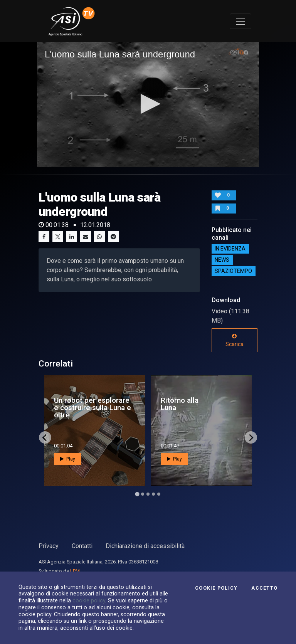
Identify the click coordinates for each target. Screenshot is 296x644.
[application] (148, 104)
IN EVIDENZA (230, 249)
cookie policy (89, 600)
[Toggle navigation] (240, 21)
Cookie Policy (216, 588)
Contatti (82, 546)
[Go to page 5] (159, 494)
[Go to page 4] (153, 494)
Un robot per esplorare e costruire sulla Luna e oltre (92, 408)
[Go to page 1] (137, 494)
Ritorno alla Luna (180, 404)
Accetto (264, 588)
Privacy (49, 546)
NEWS (222, 260)
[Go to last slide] (45, 437)
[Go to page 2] (143, 494)
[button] (148, 104)
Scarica (235, 340)
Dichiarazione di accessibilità (145, 546)
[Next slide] (251, 437)
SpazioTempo (233, 271)
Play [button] (68, 459)
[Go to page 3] (148, 494)
